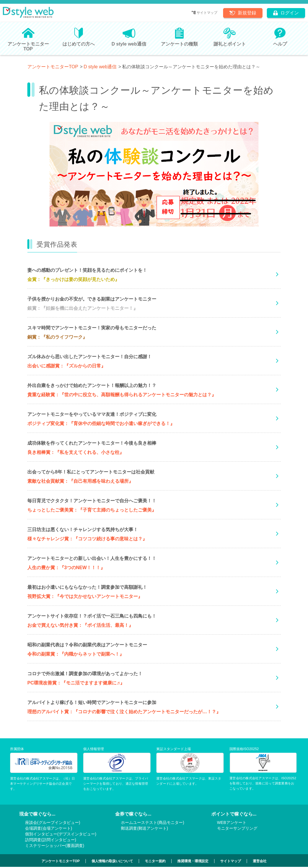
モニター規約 (155, 861)
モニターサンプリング (237, 828)
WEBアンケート (232, 822)
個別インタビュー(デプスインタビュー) (61, 834)
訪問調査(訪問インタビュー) (51, 840)
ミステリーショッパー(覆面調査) (55, 846)
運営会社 (260, 861)
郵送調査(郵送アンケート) (144, 828)
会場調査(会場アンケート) (49, 828)
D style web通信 (100, 67)
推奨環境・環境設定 (193, 861)
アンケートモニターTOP (53, 67)
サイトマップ (207, 13)
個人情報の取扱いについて (112, 861)
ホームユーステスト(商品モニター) (152, 822)
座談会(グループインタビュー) (53, 822)
